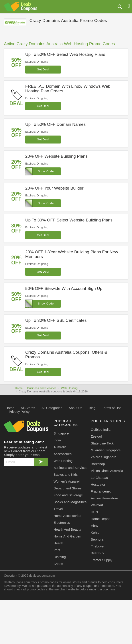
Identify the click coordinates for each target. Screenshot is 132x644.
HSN (94, 512)
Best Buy (97, 553)
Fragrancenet (101, 491)
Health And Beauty (67, 529)
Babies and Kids (66, 474)
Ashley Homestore (104, 498)
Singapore (61, 433)
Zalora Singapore (103, 457)
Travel (58, 509)
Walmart (97, 505)
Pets (57, 550)
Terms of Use (112, 408)
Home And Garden (67, 536)
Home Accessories (67, 516)
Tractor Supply (101, 560)
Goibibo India (100, 430)
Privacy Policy (19, 412)
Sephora (97, 539)
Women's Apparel (67, 481)
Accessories (63, 454)
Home (19, 388)
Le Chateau (99, 478)
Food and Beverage (68, 495)
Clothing (60, 557)
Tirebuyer (98, 546)
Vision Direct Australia (107, 471)
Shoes (58, 564)
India (57, 440)
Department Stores (68, 488)
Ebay (95, 526)
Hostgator (98, 484)
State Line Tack (102, 443)
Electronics (62, 523)
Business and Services (42, 388)
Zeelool (96, 436)
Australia (60, 447)
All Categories (52, 408)
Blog (92, 408)
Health (58, 543)
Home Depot (100, 519)
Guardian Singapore (106, 450)
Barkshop (98, 464)
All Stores (28, 408)
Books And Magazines (70, 502)
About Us (75, 408)
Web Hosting (69, 388)
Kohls (95, 532)
